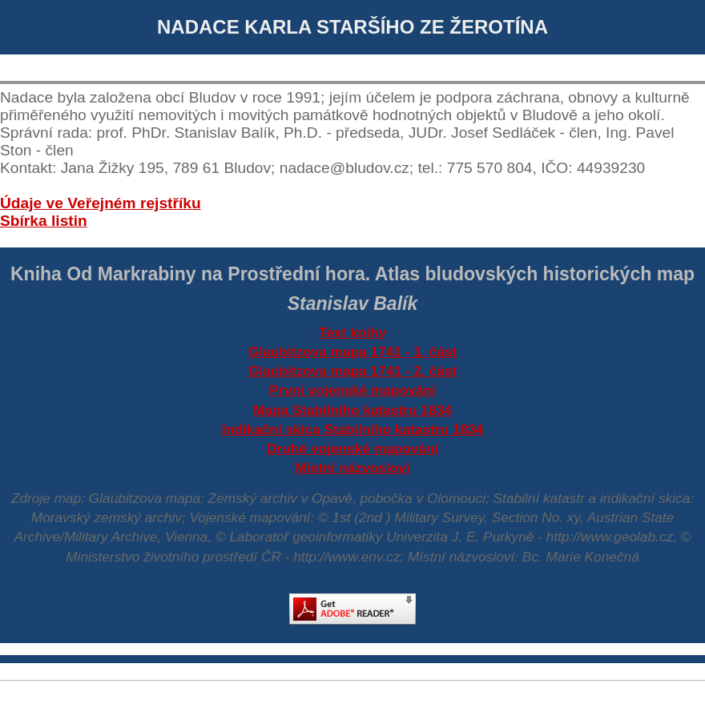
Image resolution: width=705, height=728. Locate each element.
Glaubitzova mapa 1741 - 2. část (352, 371)
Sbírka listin (44, 221)
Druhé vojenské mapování (352, 448)
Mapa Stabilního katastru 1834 (352, 410)
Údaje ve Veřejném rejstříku (101, 203)
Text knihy (352, 332)
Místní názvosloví (353, 468)
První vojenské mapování (352, 390)
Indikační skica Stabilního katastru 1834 (352, 429)
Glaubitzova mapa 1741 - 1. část (352, 352)
